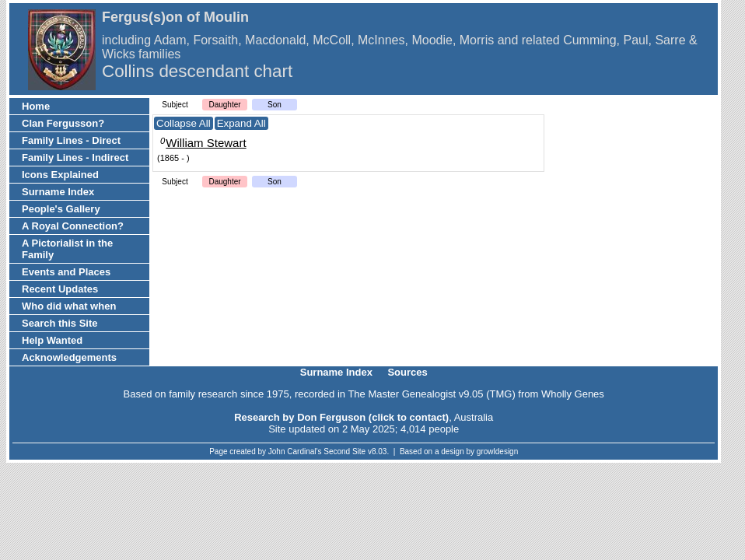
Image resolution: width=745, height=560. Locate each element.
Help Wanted (52, 340)
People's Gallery (61, 209)
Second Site (345, 451)
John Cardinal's (295, 451)
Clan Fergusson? (63, 123)
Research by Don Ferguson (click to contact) (341, 417)
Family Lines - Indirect (75, 157)
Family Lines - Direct (71, 140)
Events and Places (66, 272)
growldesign (497, 451)
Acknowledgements (69, 357)
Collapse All (184, 123)
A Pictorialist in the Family (67, 249)
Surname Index (58, 192)
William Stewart (206, 143)
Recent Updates (60, 289)
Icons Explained (60, 175)
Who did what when (69, 306)
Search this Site (60, 323)
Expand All (241, 123)
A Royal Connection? (73, 226)
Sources (407, 372)
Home (36, 106)
